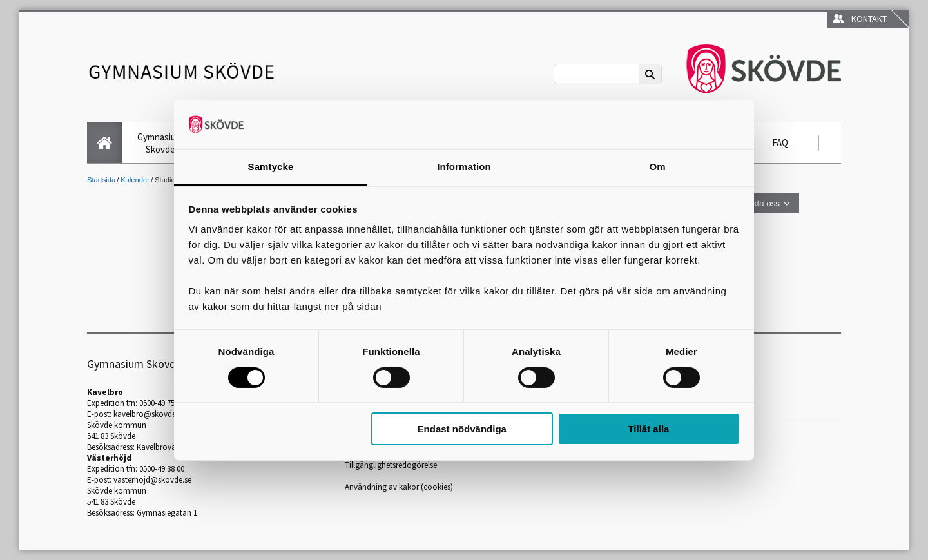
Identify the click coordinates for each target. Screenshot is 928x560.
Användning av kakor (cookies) (399, 487)
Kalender (135, 180)
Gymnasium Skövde (160, 143)
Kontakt (860, 19)
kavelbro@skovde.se (149, 414)
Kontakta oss (755, 203)
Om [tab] (657, 167)
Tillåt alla (648, 429)
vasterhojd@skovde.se (152, 480)
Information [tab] (464, 167)
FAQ (780, 143)
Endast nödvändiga (462, 429)
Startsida (101, 180)
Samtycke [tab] (271, 167)
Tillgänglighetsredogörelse (391, 465)
